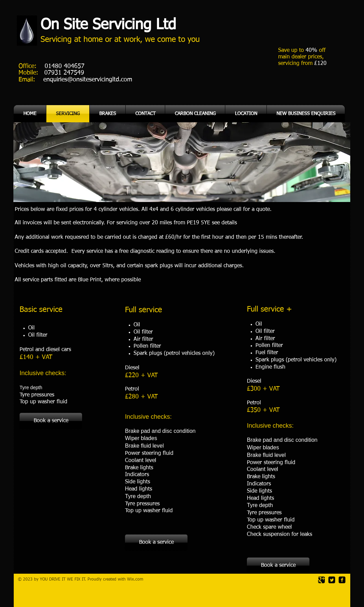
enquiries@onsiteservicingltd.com (88, 80)
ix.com (137, 580)
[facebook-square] (342, 580)
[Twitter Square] (332, 580)
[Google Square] (321, 580)
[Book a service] (51, 421)
